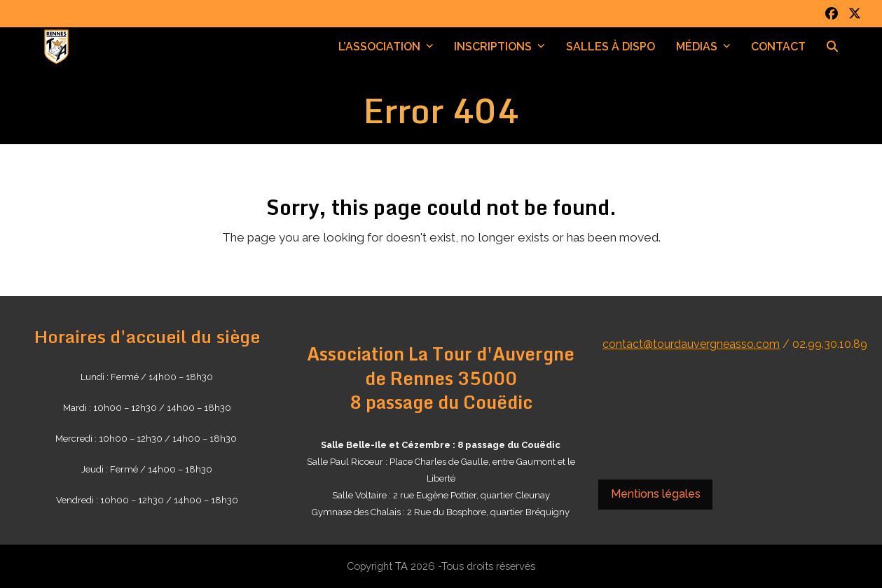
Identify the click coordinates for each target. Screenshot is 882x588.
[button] (832, 47)
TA (401, 566)
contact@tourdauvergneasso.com (691, 344)
